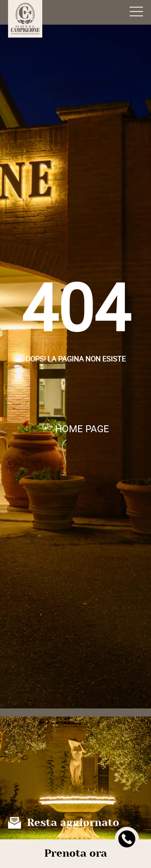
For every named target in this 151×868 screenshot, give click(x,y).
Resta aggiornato (73, 823)
